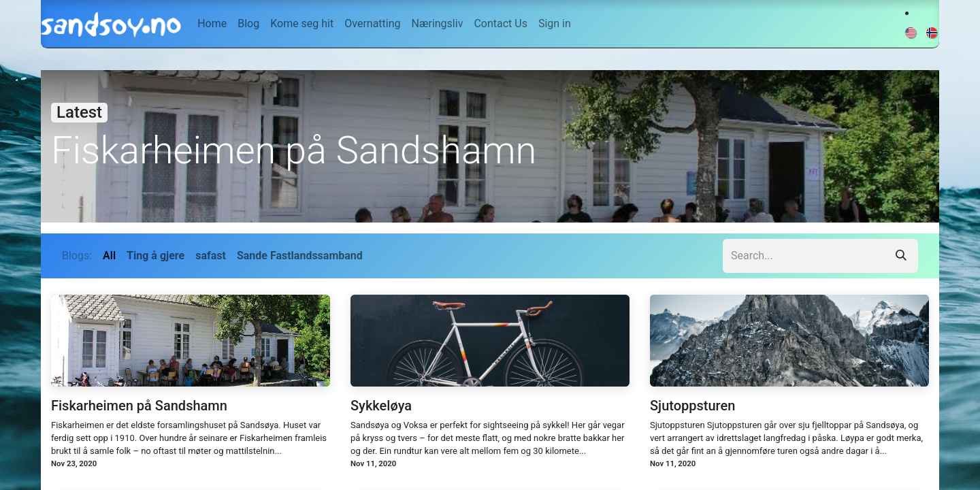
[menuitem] (212, 24)
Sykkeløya (381, 406)
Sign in (555, 23)
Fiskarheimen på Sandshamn (139, 406)
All (109, 256)
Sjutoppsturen (692, 406)
